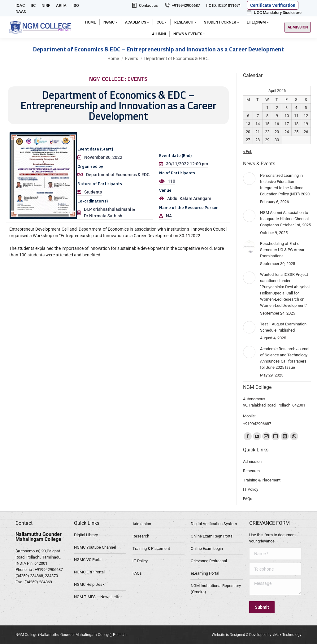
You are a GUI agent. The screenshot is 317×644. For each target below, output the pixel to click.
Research (141, 536)
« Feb (248, 152)
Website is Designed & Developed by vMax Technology (257, 635)
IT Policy (140, 561)
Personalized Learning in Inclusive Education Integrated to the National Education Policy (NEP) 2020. (285, 185)
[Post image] (249, 179)
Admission (142, 524)
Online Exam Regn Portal (212, 536)
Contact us (145, 5)
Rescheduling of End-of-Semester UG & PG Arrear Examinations (282, 250)
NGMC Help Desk (89, 584)
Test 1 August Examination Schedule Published (283, 327)
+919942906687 (182, 5)
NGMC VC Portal (88, 560)
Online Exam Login (207, 548)
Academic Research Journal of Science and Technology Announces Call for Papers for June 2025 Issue (285, 358)
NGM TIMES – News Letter (98, 597)
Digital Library (86, 535)
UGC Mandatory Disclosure (274, 13)
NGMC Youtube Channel (95, 547)
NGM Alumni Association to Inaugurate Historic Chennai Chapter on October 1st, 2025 (285, 219)
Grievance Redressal (209, 561)
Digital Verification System (214, 524)
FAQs (137, 573)
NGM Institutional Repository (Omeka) (216, 589)
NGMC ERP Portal (89, 572)
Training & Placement (151, 548)
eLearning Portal (205, 573)
